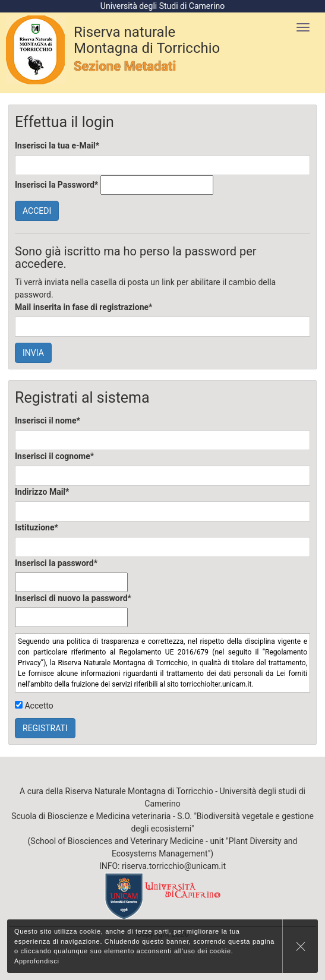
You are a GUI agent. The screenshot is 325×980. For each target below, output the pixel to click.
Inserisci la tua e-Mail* (57, 146)
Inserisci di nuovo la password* (73, 598)
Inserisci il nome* (48, 421)
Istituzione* (37, 527)
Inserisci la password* (56, 563)
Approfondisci (37, 961)
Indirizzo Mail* (42, 492)
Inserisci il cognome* (54, 456)
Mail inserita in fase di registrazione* (83, 307)
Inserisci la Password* (56, 185)
